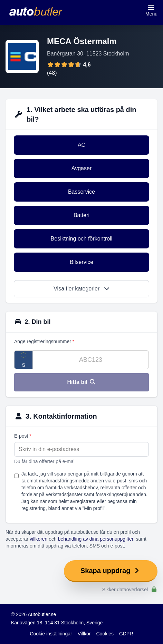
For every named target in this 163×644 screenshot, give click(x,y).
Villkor (84, 634)
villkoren (39, 539)
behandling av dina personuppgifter (96, 539)
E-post (23, 436)
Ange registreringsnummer (44, 341)
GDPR (126, 634)
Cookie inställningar (51, 634)
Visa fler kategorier (81, 289)
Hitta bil (81, 382)
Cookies (105, 634)
